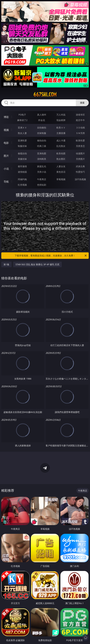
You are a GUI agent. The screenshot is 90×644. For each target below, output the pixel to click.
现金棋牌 (61, 120)
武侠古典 (80, 166)
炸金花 (42, 120)
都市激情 (22, 166)
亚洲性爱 (22, 140)
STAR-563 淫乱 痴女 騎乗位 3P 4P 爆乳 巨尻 (37, 264)
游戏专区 (80, 115)
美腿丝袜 (22, 159)
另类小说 (42, 172)
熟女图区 (61, 159)
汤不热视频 (80, 179)
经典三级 (42, 146)
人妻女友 (61, 166)
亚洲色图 (42, 153)
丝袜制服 (42, 133)
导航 (6, 182)
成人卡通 (61, 140)
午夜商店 (42, 179)
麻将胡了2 (22, 120)
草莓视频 (61, 179)
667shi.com (45, 95)
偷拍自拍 (42, 140)
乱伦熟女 (61, 146)
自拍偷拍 (42, 128)
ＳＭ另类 (80, 133)
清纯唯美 (42, 159)
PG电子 (22, 115)
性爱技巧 (80, 172)
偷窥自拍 (22, 153)
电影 (6, 143)
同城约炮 (22, 179)
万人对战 (61, 115)
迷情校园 (22, 172)
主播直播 (61, 133)
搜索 (82, 103)
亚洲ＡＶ (22, 128)
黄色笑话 (61, 172)
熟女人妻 (22, 133)
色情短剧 (42, 185)
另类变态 (80, 146)
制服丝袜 (22, 146)
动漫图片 (80, 153)
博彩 (6, 117)
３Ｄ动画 (80, 128)
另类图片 (80, 159)
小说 (6, 169)
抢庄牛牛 (80, 120)
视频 (6, 130)
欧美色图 (61, 153)
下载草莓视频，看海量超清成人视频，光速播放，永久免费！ (51, 256)
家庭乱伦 (42, 166)
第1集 (6, 264)
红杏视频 (22, 185)
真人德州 (42, 115)
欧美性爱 (80, 140)
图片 (6, 156)
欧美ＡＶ (61, 128)
